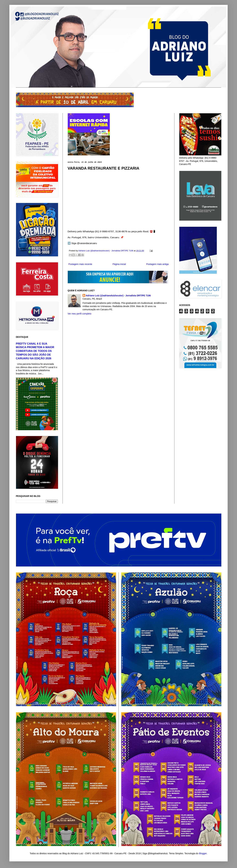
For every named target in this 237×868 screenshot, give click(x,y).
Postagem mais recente (80, 264)
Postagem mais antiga (157, 264)
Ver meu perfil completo (79, 314)
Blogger (203, 853)
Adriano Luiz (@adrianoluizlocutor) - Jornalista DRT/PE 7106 (118, 296)
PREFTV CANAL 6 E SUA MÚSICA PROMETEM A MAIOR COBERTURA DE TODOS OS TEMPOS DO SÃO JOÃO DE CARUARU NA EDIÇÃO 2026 (35, 351)
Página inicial (119, 264)
